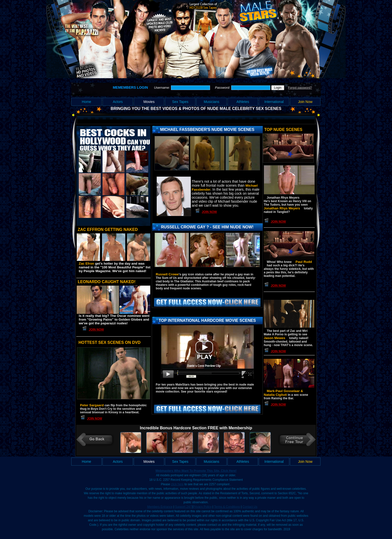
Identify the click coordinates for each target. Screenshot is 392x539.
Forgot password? (300, 88)
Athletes (243, 102)
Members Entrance (160, 507)
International (274, 102)
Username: (162, 88)
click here (177, 484)
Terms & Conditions (227, 507)
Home (86, 102)
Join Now (305, 102)
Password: (223, 88)
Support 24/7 (184, 507)
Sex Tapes (180, 102)
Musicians (211, 102)
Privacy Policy (202, 507)
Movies (149, 102)
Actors (118, 102)
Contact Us (250, 507)
